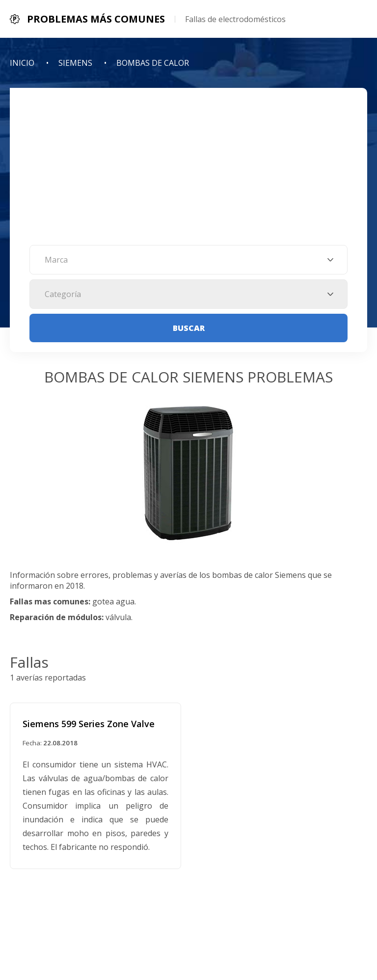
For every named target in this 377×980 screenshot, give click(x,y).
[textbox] (188, 260)
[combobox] (188, 260)
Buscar (189, 328)
